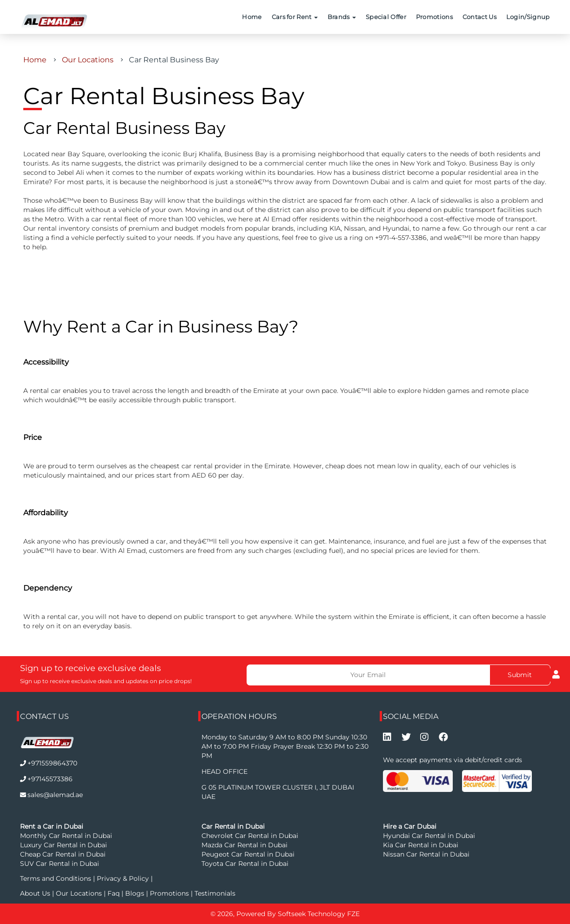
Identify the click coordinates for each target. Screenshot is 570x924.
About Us (36, 893)
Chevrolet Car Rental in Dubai (250, 836)
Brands (342, 17)
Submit (520, 675)
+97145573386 (50, 779)
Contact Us (479, 17)
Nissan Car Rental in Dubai (426, 854)
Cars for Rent (295, 17)
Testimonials (215, 893)
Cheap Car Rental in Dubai (63, 854)
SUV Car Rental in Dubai (60, 864)
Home (252, 17)
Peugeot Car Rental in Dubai (248, 854)
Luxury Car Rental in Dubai (64, 845)
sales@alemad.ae (55, 795)
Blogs (136, 893)
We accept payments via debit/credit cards (453, 760)
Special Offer (386, 17)
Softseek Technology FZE (319, 914)
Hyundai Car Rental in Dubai (429, 836)
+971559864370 (52, 763)
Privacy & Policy (123, 878)
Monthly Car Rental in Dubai (66, 836)
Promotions (434, 17)
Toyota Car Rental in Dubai (245, 864)
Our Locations (88, 60)
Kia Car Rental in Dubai (421, 845)
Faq (114, 893)
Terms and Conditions (57, 878)
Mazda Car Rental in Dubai (245, 845)
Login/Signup (528, 17)
